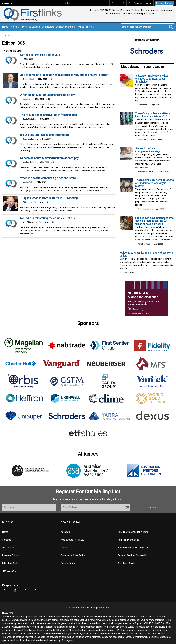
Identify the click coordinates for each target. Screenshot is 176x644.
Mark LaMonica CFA (146, 171)
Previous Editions (31, 27)
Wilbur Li (26, 202)
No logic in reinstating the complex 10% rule (48, 218)
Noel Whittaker (29, 222)
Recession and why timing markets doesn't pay (49, 158)
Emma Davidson (144, 209)
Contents (7, 540)
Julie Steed (142, 105)
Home (5, 27)
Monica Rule (28, 182)
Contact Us (66, 548)
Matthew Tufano (29, 162)
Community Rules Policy (73, 555)
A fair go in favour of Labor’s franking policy (47, 95)
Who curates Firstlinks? (72, 540)
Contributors (48, 27)
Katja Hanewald (144, 244)
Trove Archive (9, 571)
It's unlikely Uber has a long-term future (44, 135)
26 (48, 99)
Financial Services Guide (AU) (132, 555)
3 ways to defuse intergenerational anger (148, 150)
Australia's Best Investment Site (133, 548)
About (149, 3)
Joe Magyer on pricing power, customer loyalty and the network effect (64, 75)
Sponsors (139, 3)
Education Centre (66, 27)
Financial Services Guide (121, 627)
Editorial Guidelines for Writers (133, 532)
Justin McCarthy (29, 119)
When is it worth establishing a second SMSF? (49, 178)
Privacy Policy (68, 563)
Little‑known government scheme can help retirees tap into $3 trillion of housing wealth (154, 221)
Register (154, 508)
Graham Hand (28, 79)
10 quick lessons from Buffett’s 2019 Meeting (49, 198)
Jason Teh (142, 140)
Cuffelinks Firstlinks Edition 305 (40, 55)
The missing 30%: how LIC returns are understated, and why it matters (155, 183)
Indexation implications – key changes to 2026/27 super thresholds (152, 79)
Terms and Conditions (128, 540)
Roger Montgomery (30, 139)
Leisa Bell (27, 99)
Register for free (164, 3)
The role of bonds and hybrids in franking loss (48, 115)
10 (52, 222)
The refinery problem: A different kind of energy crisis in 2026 (154, 115)
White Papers (87, 27)
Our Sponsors (9, 548)
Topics (15, 27)
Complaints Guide (126, 563)
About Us (65, 532)
